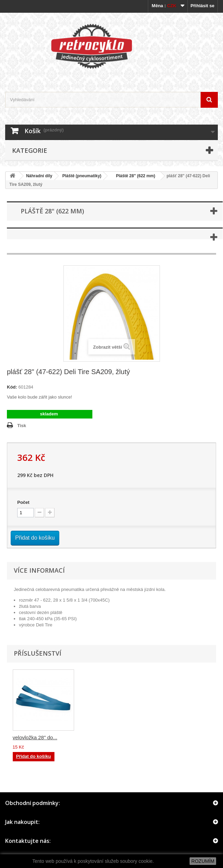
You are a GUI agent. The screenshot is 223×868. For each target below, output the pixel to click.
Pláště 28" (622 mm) (133, 176)
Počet (23, 502)
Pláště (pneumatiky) (82, 176)
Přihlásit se (202, 6)
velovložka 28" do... (172, 737)
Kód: (12, 387)
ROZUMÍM (203, 861)
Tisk (22, 426)
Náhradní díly (39, 176)
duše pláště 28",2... (35, 737)
